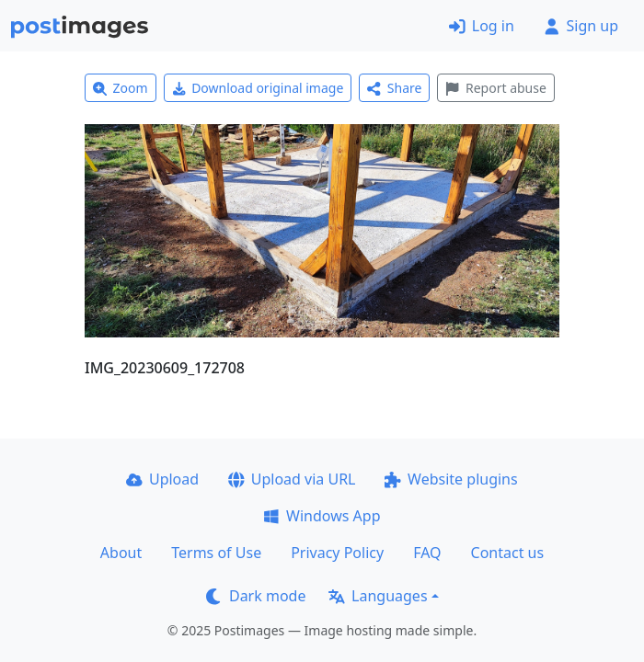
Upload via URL (292, 479)
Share (394, 88)
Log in (482, 26)
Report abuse (495, 88)
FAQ (427, 553)
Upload (162, 479)
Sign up (581, 26)
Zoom (121, 88)
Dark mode (256, 596)
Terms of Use (216, 553)
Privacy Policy (337, 553)
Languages (378, 596)
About (121, 553)
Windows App (322, 516)
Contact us (508, 553)
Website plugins (451, 479)
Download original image (258, 88)
